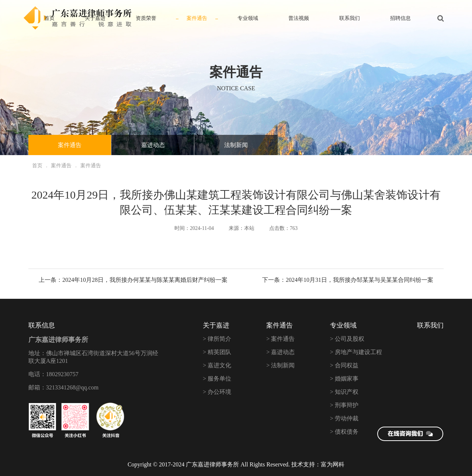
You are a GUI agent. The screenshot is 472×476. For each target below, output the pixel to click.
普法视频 (299, 18)
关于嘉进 (95, 18)
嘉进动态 (153, 145)
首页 (49, 18)
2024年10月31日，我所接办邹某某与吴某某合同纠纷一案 (360, 280)
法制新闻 (236, 145)
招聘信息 (400, 18)
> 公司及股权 (347, 339)
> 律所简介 (217, 339)
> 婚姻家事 (344, 379)
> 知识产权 (344, 392)
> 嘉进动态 (280, 352)
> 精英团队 (217, 352)
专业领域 (248, 18)
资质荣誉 (146, 18)
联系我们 (350, 18)
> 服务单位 (217, 379)
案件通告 (197, 18)
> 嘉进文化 (217, 365)
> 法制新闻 (280, 365)
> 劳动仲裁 (344, 418)
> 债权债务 (344, 432)
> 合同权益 (344, 365)
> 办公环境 (217, 392)
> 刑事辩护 (344, 405)
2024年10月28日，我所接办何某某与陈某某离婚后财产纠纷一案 (145, 280)
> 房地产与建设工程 (356, 352)
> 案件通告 (280, 339)
